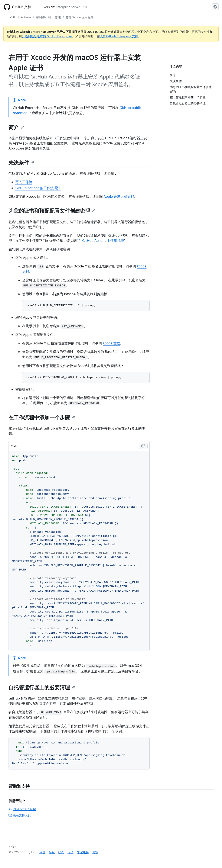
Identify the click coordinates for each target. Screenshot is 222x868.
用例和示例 (43, 17)
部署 (58, 17)
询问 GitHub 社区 (22, 809)
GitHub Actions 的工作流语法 (38, 188)
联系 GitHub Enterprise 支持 (119, 36)
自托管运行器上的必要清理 (42, 687)
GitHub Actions (21, 17)
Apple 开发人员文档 (119, 196)
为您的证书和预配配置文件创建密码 (52, 211)
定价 (71, 852)
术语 (42, 852)
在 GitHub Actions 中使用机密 (101, 241)
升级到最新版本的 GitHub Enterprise (47, 36)
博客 (95, 852)
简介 (16, 127)
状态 (61, 852)
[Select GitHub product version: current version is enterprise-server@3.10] (67, 7)
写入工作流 (24, 182)
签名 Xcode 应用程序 (80, 17)
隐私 (52, 852)
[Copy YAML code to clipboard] (143, 446)
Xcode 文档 (111, 343)
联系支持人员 (20, 815)
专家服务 (83, 852)
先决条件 (21, 162)
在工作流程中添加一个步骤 (42, 417)
